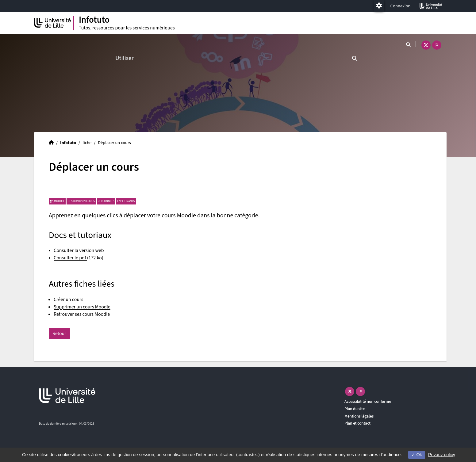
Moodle (57, 201)
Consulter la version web (79, 250)
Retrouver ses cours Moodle (82, 314)
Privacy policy (442, 455)
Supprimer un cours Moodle (82, 307)
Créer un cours (68, 300)
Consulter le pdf (70, 258)
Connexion (401, 6)
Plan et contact (357, 423)
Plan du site (355, 409)
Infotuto (68, 143)
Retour (59, 334)
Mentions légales (359, 416)
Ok (416, 455)
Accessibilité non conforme (368, 401)
